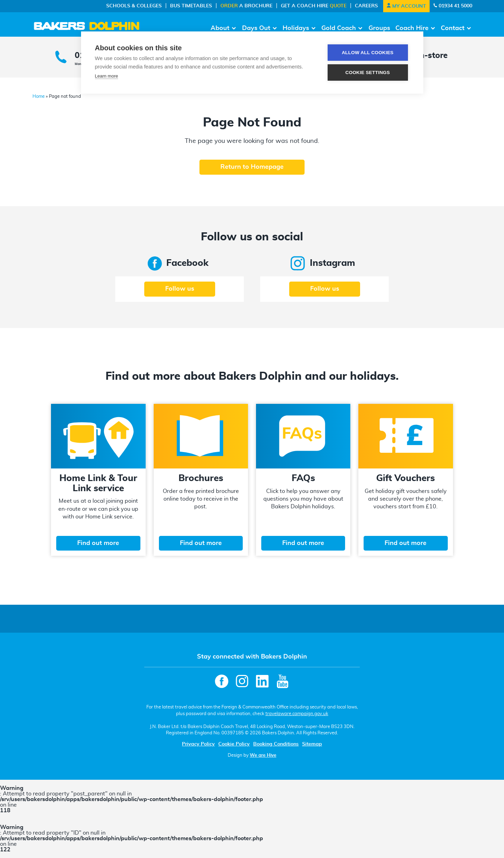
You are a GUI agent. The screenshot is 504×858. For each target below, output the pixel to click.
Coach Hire (412, 28)
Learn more (107, 76)
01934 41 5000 (453, 6)
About (220, 28)
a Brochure (246, 6)
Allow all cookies (367, 53)
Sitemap (312, 744)
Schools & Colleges (134, 6)
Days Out (256, 28)
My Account (406, 6)
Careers (366, 6)
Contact (453, 28)
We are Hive (263, 755)
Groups (379, 28)
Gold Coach (339, 28)
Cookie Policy (234, 744)
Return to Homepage (252, 167)
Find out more (98, 543)
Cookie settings (368, 72)
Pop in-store (424, 56)
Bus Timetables (191, 6)
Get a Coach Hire (314, 6)
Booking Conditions (276, 744)
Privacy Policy (198, 744)
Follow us (180, 289)
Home (39, 97)
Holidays (296, 28)
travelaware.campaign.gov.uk (297, 714)
